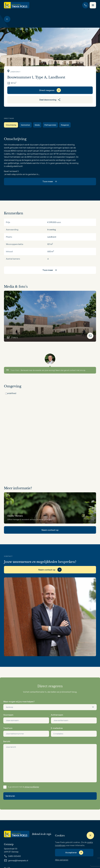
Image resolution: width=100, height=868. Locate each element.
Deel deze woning (50, 100)
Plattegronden (50, 125)
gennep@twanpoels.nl (16, 861)
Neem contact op (50, 530)
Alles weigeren (62, 860)
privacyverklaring (32, 787)
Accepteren (71, 853)
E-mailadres (57, 728)
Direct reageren (47, 90)
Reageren (65, 125)
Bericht (7, 741)
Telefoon (8, 728)
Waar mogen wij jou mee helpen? (19, 702)
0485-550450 (12, 856)
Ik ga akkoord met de (23, 787)
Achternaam (57, 715)
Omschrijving (11, 125)
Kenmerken (26, 125)
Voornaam (8, 715)
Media (37, 125)
